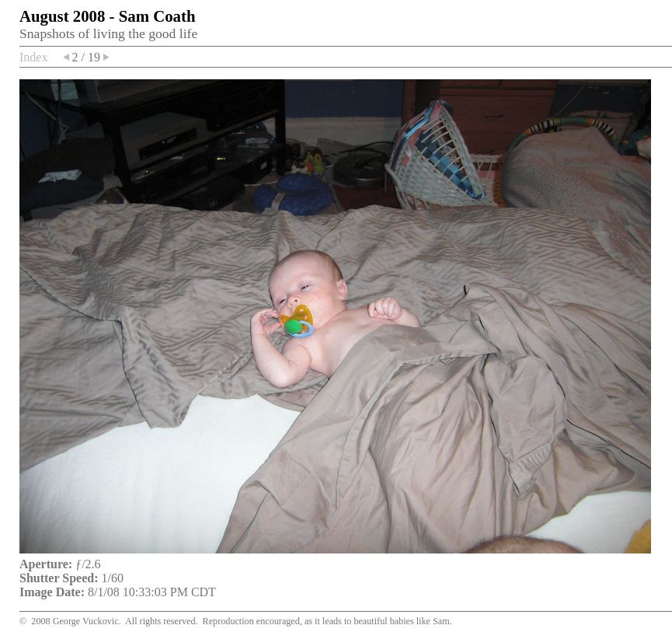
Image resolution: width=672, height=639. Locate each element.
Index (33, 57)
